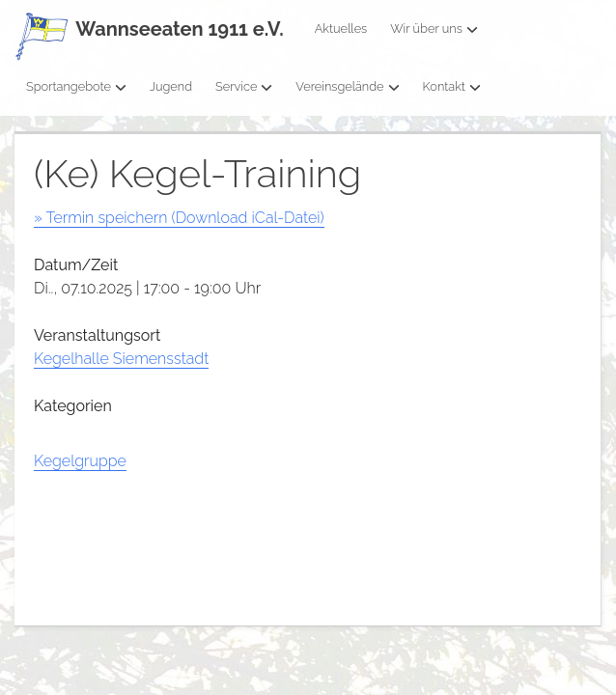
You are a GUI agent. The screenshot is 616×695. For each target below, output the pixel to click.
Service (244, 86)
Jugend (171, 86)
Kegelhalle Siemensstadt (121, 359)
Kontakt (452, 86)
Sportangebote (76, 86)
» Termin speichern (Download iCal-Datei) (179, 218)
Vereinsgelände (347, 86)
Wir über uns (434, 28)
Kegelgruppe (80, 461)
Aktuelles (341, 28)
